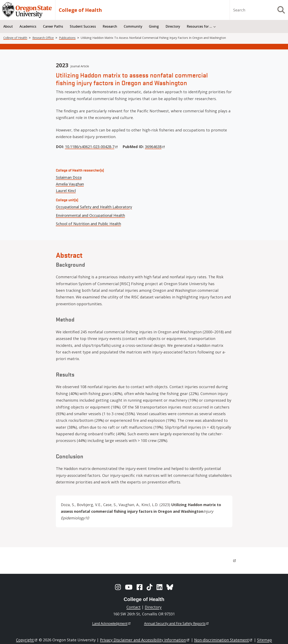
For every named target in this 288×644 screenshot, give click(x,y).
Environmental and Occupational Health (90, 215)
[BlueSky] (170, 587)
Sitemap (265, 640)
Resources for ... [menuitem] (199, 26)
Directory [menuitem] (173, 26)
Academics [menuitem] (28, 26)
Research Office (43, 38)
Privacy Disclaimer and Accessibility (145, 640)
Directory (153, 607)
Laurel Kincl (66, 191)
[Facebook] (140, 587)
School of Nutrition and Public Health (88, 224)
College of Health (80, 10)
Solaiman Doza (69, 177)
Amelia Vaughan (70, 184)
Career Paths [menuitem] (53, 26)
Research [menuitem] (110, 26)
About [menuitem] (8, 26)
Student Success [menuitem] (83, 26)
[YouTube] (129, 587)
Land (112, 623)
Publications (67, 38)
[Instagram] (118, 587)
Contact (134, 607)
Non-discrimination (224, 640)
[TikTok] (150, 587)
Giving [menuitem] (154, 26)
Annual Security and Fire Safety (177, 623)
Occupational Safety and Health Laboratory (94, 207)
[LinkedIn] (159, 587)
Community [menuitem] (133, 26)
